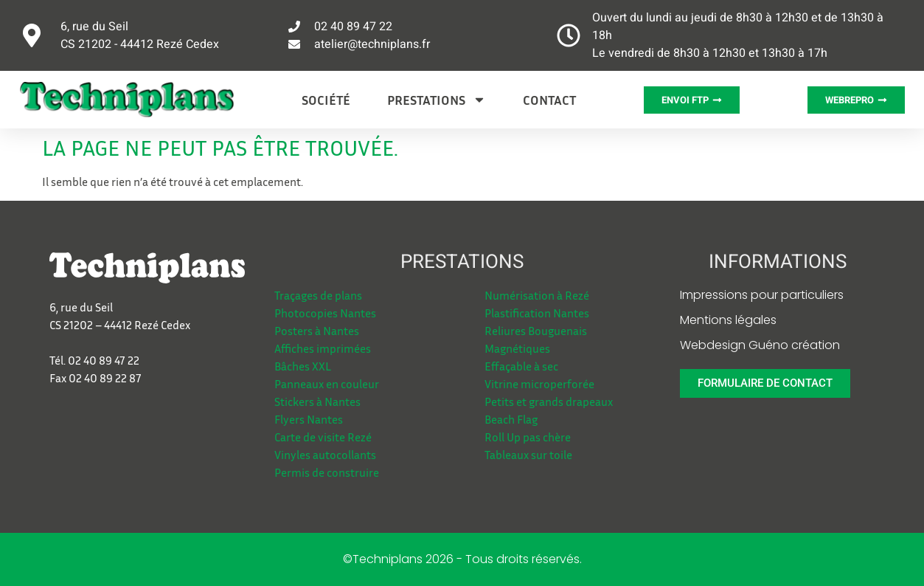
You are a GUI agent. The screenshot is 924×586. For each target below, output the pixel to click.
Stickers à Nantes (317, 401)
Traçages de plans (318, 295)
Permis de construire (327, 472)
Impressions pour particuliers (762, 295)
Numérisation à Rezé (537, 295)
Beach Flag (511, 419)
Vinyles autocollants (325, 455)
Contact (549, 100)
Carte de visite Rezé (323, 437)
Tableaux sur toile (528, 455)
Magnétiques (517, 348)
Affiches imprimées (323, 348)
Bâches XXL (303, 366)
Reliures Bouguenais (536, 331)
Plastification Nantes (537, 313)
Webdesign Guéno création (760, 345)
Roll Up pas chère (528, 437)
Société (326, 100)
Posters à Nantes (317, 331)
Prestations (437, 100)
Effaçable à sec (521, 366)
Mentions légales (728, 320)
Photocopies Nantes (325, 313)
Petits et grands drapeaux (549, 401)
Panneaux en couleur (327, 384)
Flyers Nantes (309, 419)
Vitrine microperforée (539, 384)
